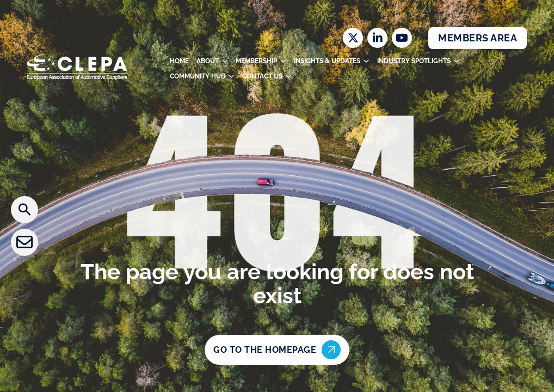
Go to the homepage (277, 350)
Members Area (478, 38)
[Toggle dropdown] (225, 61)
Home (179, 61)
